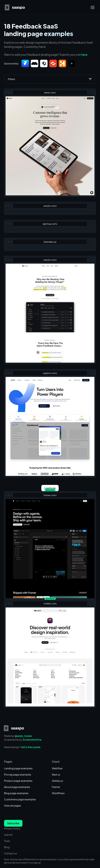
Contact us (10, 853)
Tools (7, 841)
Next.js (56, 775)
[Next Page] (50, 488)
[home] (15, 7)
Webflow (57, 768)
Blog (7, 847)
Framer (56, 787)
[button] (92, 7)
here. (85, 55)
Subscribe (13, 823)
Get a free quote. (31, 747)
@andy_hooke (23, 736)
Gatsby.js (57, 781)
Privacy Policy (12, 829)
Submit (8, 835)
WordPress (58, 793)
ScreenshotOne (32, 740)
